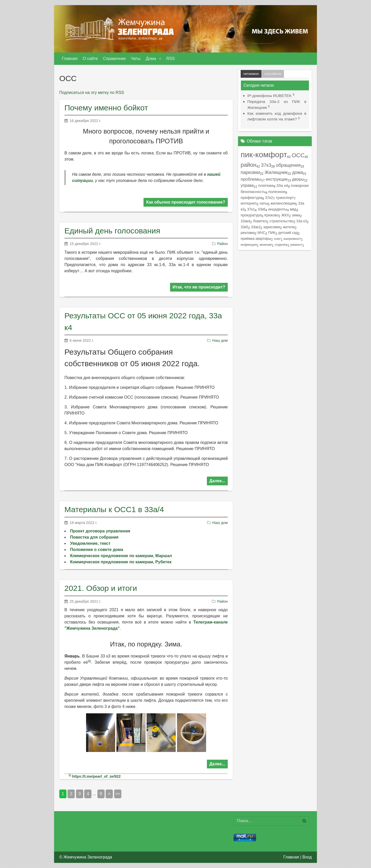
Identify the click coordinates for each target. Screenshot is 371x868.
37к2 (269, 198)
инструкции (276, 179)
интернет (249, 203)
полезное (277, 192)
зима (296, 215)
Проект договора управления (100, 531)
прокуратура (251, 215)
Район (222, 244)
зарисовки (272, 227)
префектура (251, 198)
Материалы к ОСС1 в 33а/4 (114, 509)
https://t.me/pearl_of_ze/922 (96, 776)
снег (277, 239)
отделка (281, 245)
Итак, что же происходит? (199, 287)
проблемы (251, 179)
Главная (291, 857)
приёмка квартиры (256, 239)
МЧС (261, 233)
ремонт (296, 245)
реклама (248, 233)
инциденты (278, 209)
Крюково (271, 215)
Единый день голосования (112, 231)
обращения (288, 165)
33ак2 (256, 227)
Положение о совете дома (97, 550)
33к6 (262, 209)
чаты (264, 203)
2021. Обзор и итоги (101, 588)
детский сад (288, 233)
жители (289, 227)
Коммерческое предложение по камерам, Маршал (121, 556)
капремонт (292, 239)
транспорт (285, 198)
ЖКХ (285, 215)
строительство (281, 221)
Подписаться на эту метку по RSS (92, 93)
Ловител (260, 221)
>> (118, 794)
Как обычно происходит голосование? (186, 202)
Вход (307, 857)
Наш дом (220, 340)
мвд (293, 209)
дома (298, 172)
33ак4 (245, 221)
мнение (266, 245)
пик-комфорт (264, 154)
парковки (250, 172)
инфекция (249, 245)
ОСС (298, 155)
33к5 (244, 227)
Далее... (217, 481)
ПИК (272, 233)
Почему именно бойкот (106, 108)
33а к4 (282, 185)
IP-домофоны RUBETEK (269, 96)
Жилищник (276, 172)
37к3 (266, 165)
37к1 (251, 209)
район (248, 165)
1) (89, 661)
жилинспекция (283, 203)
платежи (266, 185)
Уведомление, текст (90, 543)
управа (247, 185)
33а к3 (302, 221)
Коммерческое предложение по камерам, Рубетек (121, 562)
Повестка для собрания (94, 537)
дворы (298, 179)
